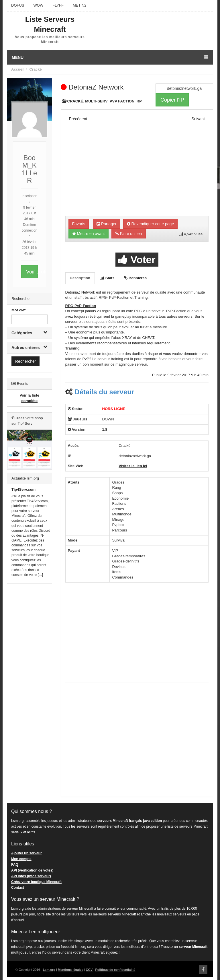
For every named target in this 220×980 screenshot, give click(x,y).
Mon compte (21, 859)
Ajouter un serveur (26, 853)
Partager (107, 224)
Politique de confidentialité (115, 970)
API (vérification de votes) (32, 870)
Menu (110, 57)
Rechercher (25, 361)
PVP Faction (122, 101)
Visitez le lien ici (133, 466)
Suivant (198, 119)
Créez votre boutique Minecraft (36, 882)
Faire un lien (129, 234)
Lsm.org (49, 970)
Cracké (35, 69)
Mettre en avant (89, 234)
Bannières (135, 278)
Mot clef (18, 310)
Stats (107, 278)
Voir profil (32, 272)
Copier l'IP (172, 100)
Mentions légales (71, 970)
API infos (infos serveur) (31, 876)
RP (139, 101)
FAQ (15, 865)
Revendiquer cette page (151, 224)
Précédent (78, 119)
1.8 (105, 429)
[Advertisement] (30, 675)
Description (80, 278)
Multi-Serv (96, 101)
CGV (89, 970)
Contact (18, 888)
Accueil (18, 69)
